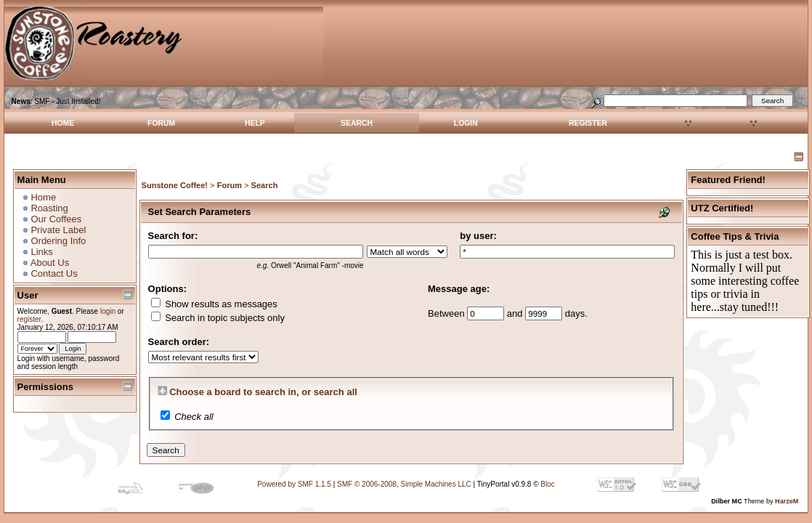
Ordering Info (58, 241)
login (108, 311)
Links (41, 252)
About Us (50, 263)
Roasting (49, 208)
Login (466, 123)
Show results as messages (214, 304)
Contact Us (54, 273)
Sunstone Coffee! (175, 185)
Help (255, 123)
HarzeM (787, 501)
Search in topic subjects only (218, 318)
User (28, 295)
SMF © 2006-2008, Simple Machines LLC (404, 484)
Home (63, 123)
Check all (194, 417)
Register (588, 123)
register (29, 319)
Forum (161, 123)
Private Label (58, 230)
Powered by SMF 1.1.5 (294, 484)
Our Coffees (56, 219)
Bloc (547, 484)
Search (357, 123)
